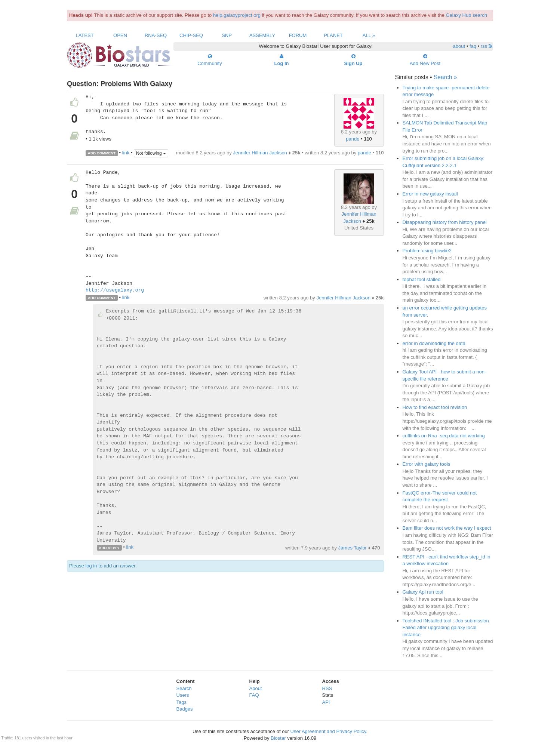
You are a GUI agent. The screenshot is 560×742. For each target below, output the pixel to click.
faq (473, 46)
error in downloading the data (434, 343)
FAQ (254, 695)
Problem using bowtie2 (427, 251)
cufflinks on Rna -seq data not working (444, 436)
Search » (445, 77)
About (256, 688)
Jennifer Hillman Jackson (260, 153)
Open (120, 35)
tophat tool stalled (422, 279)
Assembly (262, 35)
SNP (227, 35)
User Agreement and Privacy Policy (328, 731)
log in (91, 566)
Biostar (278, 738)
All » (369, 35)
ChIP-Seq (191, 35)
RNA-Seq (156, 35)
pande (353, 139)
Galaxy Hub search (467, 15)
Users (183, 695)
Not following (151, 153)
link (126, 153)
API (326, 702)
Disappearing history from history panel (445, 222)
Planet (333, 35)
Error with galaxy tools (427, 464)
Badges (185, 709)
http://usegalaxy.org (115, 290)
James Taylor (353, 548)
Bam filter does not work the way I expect (447, 528)
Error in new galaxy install (430, 194)
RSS (327, 688)
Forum (298, 35)
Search (184, 688)
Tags (181, 702)
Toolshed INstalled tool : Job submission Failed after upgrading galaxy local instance (446, 628)
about (459, 46)
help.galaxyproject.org (237, 15)
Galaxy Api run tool (423, 592)
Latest (84, 35)
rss (487, 46)
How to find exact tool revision (435, 407)
